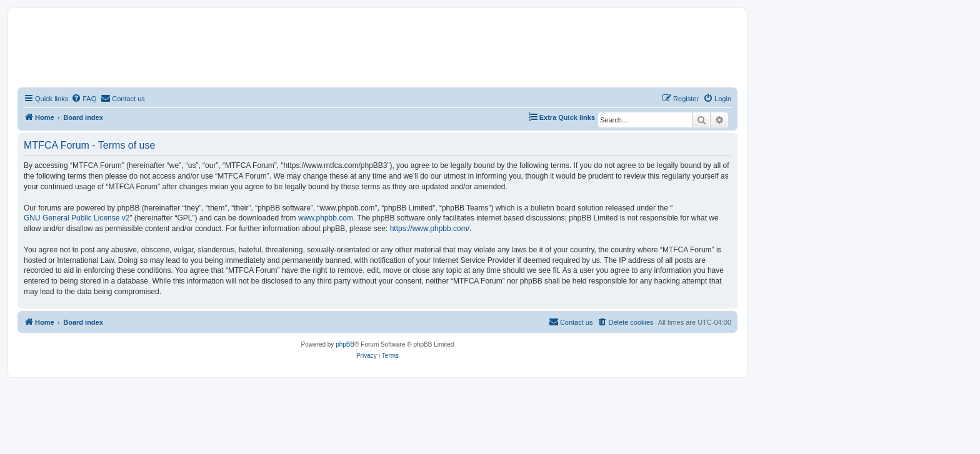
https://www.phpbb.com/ (430, 229)
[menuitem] (84, 99)
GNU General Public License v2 (77, 218)
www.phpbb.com (326, 218)
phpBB (345, 344)
